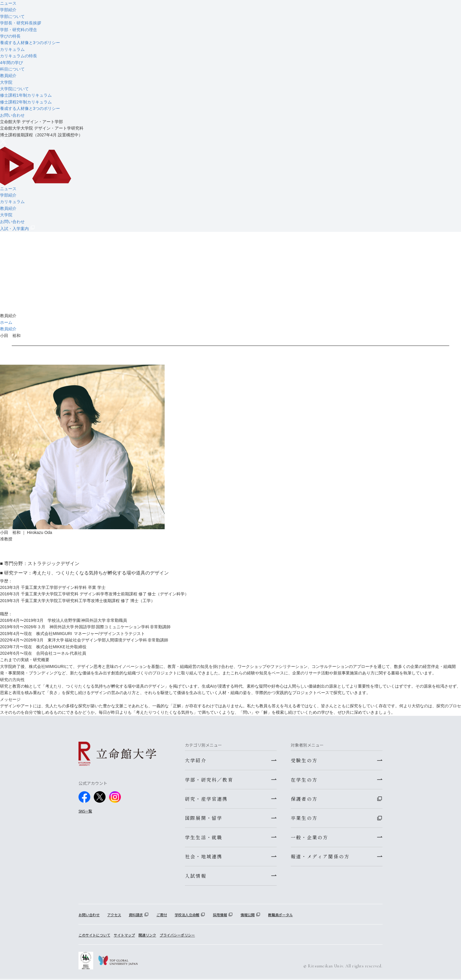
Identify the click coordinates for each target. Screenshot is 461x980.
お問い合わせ (12, 115)
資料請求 (136, 915)
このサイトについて (94, 936)
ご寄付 (162, 915)
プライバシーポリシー (177, 936)
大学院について (14, 89)
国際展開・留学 (204, 818)
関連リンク (147, 936)
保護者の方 (304, 799)
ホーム (6, 322)
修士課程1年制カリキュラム (26, 95)
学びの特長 (10, 36)
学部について (12, 16)
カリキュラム (12, 49)
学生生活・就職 (204, 838)
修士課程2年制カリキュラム (26, 102)
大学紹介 (196, 760)
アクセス (114, 915)
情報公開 (248, 915)
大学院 (6, 82)
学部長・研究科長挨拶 (21, 23)
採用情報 (220, 915)
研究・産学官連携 (206, 799)
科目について (12, 69)
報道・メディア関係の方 (320, 857)
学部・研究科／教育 (209, 780)
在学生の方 (304, 780)
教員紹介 (8, 76)
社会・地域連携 (204, 857)
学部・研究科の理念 (19, 30)
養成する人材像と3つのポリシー (30, 43)
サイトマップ (124, 936)
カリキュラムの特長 (19, 56)
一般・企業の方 (309, 838)
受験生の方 (304, 760)
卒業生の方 (304, 818)
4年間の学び (11, 63)
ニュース (8, 3)
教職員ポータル (280, 915)
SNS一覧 (85, 811)
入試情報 (196, 877)
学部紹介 (8, 10)
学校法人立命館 (187, 915)
